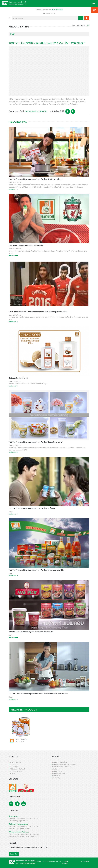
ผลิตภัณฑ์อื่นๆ (57, 776)
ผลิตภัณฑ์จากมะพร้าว (59, 762)
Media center (81, 25)
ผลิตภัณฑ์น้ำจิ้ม (57, 771)
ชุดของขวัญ (56, 778)
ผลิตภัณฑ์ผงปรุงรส (58, 773)
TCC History (14, 764)
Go (81, 18)
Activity (12, 773)
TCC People (14, 767)
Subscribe (14, 854)
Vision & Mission (15, 762)
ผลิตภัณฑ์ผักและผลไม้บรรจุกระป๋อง (64, 764)
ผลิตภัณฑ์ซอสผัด (58, 769)
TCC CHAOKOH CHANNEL (36, 111)
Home (73, 25)
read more (13, 189)
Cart (95, 10)
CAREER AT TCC (16, 771)
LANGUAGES (49, 14)
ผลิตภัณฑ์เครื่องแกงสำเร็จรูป (62, 767)
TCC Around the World (18, 769)
